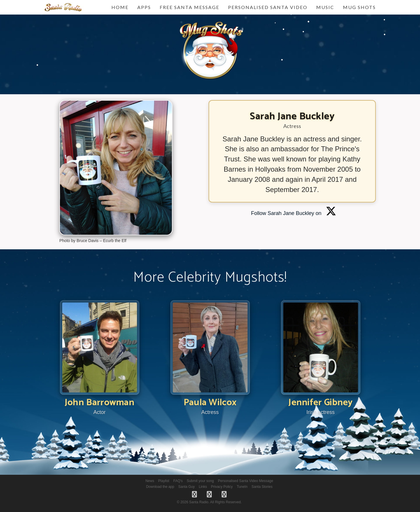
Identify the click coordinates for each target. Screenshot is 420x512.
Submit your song (200, 481)
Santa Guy (187, 487)
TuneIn (242, 487)
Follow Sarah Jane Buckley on (294, 213)
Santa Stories (262, 487)
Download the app (160, 487)
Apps (144, 7)
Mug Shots (359, 7)
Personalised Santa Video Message (245, 481)
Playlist (164, 481)
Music (325, 7)
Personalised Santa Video (268, 7)
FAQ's (178, 481)
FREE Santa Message (189, 7)
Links (203, 487)
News (150, 481)
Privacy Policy (222, 487)
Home (120, 7)
